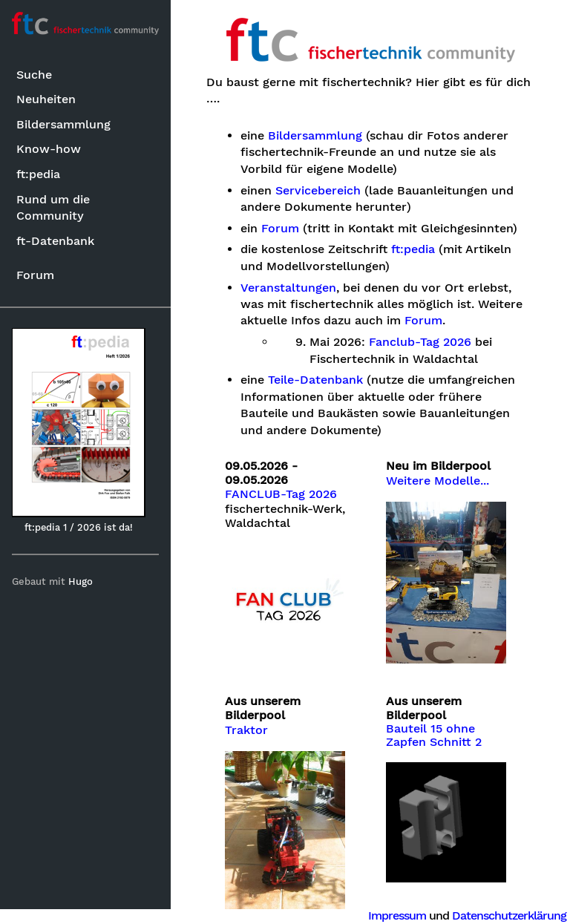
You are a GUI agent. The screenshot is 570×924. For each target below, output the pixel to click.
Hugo (81, 581)
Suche (34, 75)
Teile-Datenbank (315, 380)
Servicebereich (318, 191)
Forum (35, 275)
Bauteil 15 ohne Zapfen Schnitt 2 (434, 735)
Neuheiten (46, 99)
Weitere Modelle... (438, 481)
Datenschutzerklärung (509, 915)
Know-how (49, 149)
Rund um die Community (53, 207)
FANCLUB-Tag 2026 (281, 494)
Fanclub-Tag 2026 (420, 342)
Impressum (397, 915)
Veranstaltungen (288, 288)
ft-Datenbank (55, 241)
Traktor (246, 730)
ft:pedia (38, 174)
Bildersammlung (63, 124)
